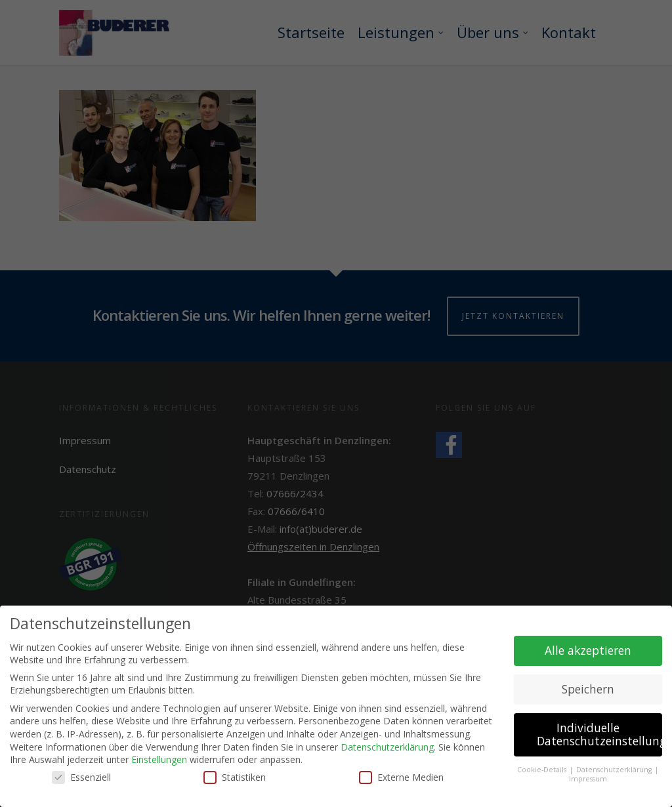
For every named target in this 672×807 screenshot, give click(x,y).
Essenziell (81, 779)
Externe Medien (401, 779)
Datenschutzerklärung (387, 749)
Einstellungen (159, 761)
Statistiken (235, 779)
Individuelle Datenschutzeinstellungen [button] (599, 736)
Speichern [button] (588, 692)
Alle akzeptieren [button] (588, 653)
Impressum (588, 781)
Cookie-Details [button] (543, 772)
